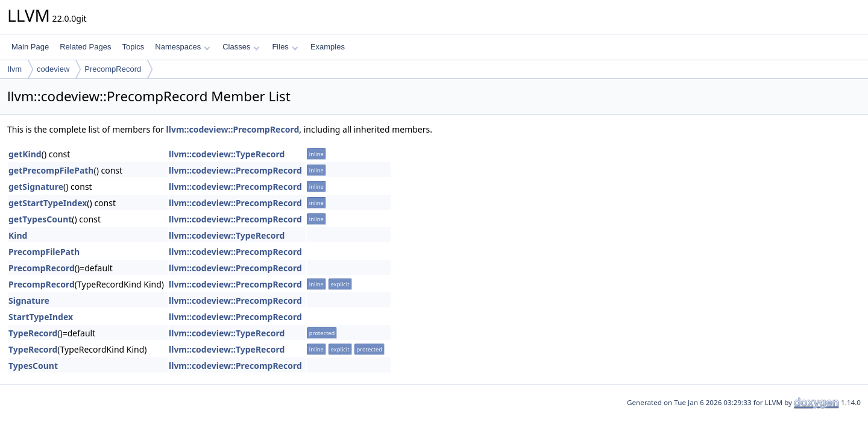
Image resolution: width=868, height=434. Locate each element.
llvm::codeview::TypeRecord (227, 154)
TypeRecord (33, 333)
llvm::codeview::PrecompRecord (233, 129)
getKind (25, 154)
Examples (328, 47)
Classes (241, 47)
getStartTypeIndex (48, 203)
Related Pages (85, 47)
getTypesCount (40, 219)
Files (285, 47)
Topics (133, 47)
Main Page (30, 47)
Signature (29, 300)
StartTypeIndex (41, 317)
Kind (18, 235)
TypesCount (33, 366)
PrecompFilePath (44, 252)
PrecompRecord (113, 69)
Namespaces (182, 47)
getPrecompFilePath (51, 170)
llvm (15, 69)
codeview (53, 69)
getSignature (36, 187)
